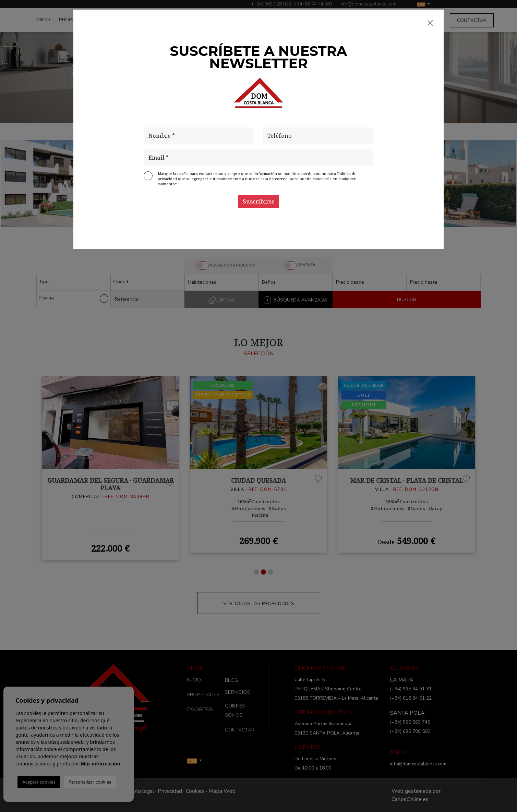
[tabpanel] (110, 464)
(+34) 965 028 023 (272, 4)
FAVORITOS (115, 20)
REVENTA (306, 265)
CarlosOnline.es (410, 799)
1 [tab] (257, 572)
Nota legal (141, 791)
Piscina (73, 299)
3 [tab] (270, 572)
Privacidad (170, 791)
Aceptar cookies (39, 782)
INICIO (43, 20)
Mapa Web (222, 791)
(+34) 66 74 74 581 (312, 4)
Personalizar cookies (90, 782)
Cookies (195, 791)
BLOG (358, 20)
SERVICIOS (384, 20)
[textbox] (75, 282)
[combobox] (73, 282)
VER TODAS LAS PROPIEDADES (259, 604)
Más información (101, 764)
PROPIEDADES (76, 20)
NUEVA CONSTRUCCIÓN (233, 265)
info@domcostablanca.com (368, 4)
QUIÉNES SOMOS (423, 20)
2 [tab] (263, 572)
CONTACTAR (472, 20)
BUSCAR (407, 300)
